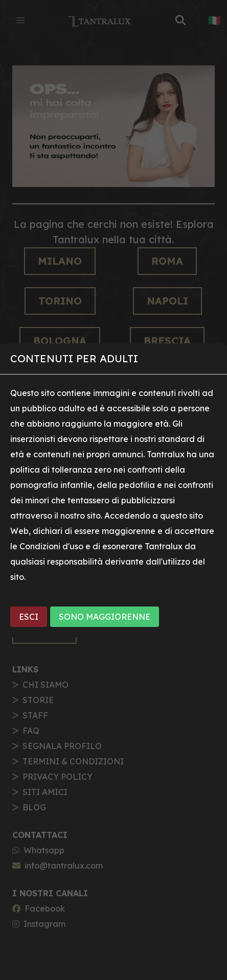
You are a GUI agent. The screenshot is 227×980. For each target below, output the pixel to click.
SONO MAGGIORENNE (105, 617)
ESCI (29, 617)
